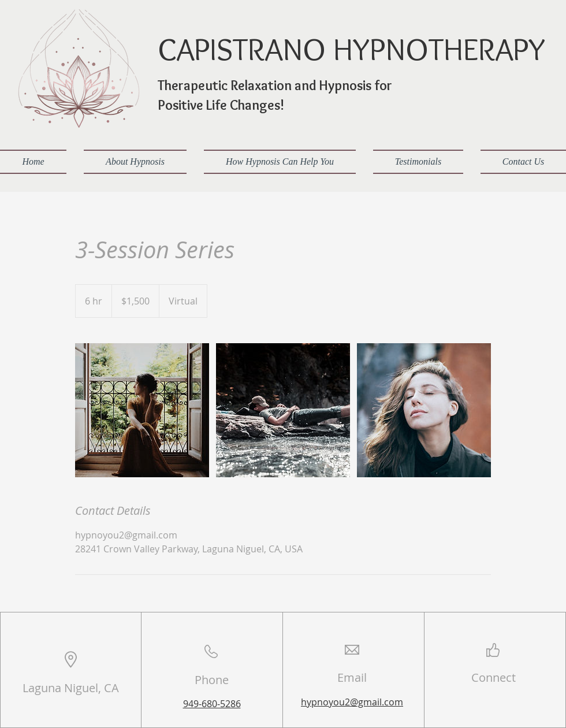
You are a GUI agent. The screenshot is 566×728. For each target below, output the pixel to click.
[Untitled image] (142, 410)
